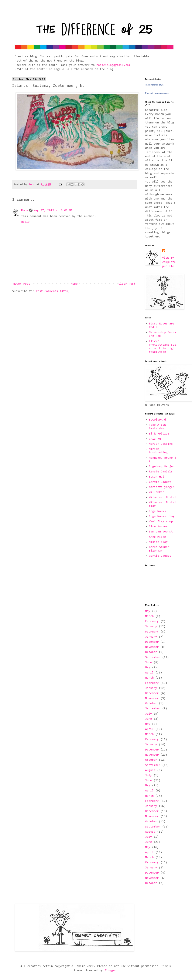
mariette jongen (162, 487)
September (153, 657)
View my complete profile (169, 262)
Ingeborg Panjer (162, 467)
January (151, 626)
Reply (25, 222)
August (150, 770)
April (149, 673)
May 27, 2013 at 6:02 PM (53, 210)
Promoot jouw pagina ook (157, 93)
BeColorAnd (157, 420)
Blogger (110, 971)
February (152, 621)
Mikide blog (158, 542)
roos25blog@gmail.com (113, 65)
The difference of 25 (154, 85)
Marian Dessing (161, 444)
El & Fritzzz (159, 434)
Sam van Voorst (161, 532)
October (151, 652)
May (148, 611)
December (152, 642)
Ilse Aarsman (159, 527)
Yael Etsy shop (161, 522)
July (149, 714)
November (152, 647)
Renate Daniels (161, 472)
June (149, 663)
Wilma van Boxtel (163, 497)
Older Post (127, 284)
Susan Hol (157, 477)
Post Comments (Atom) (53, 291)
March (149, 616)
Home (74, 284)
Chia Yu (155, 439)
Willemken (157, 492)
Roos (25, 210)
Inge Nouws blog (162, 516)
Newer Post (22, 284)
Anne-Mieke (157, 537)
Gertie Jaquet (160, 482)
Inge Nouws (157, 511)
